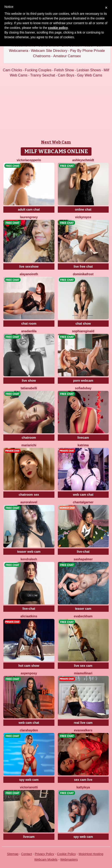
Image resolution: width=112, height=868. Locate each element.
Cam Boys (66, 75)
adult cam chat (29, 210)
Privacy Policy (45, 854)
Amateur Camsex (67, 56)
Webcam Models (46, 860)
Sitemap (13, 854)
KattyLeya (83, 787)
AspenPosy (29, 673)
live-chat (83, 552)
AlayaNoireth (29, 274)
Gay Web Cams (90, 75)
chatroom (29, 438)
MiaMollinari (83, 673)
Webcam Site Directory (49, 51)
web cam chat (83, 495)
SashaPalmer (83, 559)
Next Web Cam (56, 142)
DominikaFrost (83, 274)
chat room (29, 324)
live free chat (83, 267)
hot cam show (29, 666)
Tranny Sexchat (43, 75)
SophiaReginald (83, 331)
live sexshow (29, 267)
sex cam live (83, 780)
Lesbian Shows (89, 70)
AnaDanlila (29, 331)
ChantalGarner (83, 502)
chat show (83, 324)
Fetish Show (64, 70)
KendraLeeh (29, 559)
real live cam (83, 723)
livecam (83, 438)
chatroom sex (29, 495)
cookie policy (58, 28)
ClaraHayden (29, 730)
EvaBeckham (83, 616)
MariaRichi (29, 445)
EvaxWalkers (83, 730)
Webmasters (69, 860)
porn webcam (83, 381)
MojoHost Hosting (91, 854)
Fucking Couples (38, 70)
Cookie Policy (66, 854)
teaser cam (83, 609)
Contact (27, 854)
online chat (83, 210)
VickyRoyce (83, 217)
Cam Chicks (12, 70)
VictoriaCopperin (29, 160)
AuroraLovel (29, 502)
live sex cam (83, 666)
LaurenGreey (29, 217)
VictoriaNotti (29, 787)
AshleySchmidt (83, 160)
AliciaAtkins (29, 616)
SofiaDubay (83, 388)
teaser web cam (29, 552)
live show (29, 381)
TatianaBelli (29, 388)
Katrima (83, 445)
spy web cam (29, 780)
